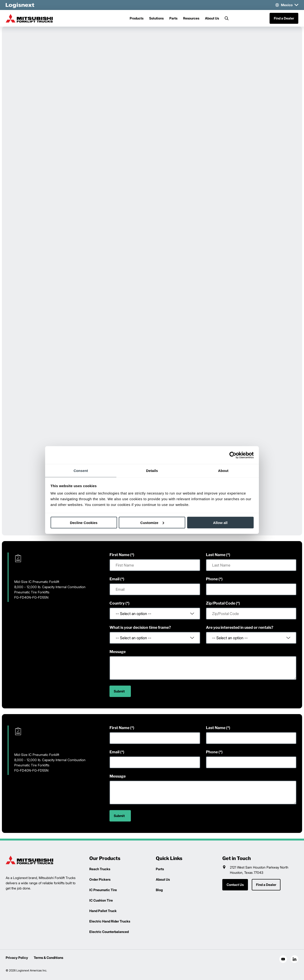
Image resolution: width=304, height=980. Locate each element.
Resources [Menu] (191, 18)
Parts (173, 18)
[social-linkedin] (294, 959)
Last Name (216, 555)
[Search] (227, 18)
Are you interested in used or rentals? (240, 627)
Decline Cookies (84, 522)
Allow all (220, 522)
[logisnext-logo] (29, 860)
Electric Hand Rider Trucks (110, 921)
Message (118, 652)
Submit (119, 691)
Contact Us (235, 885)
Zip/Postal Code (221, 603)
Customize (152, 522)
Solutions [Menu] (156, 18)
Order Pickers (100, 879)
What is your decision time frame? (140, 627)
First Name (119, 555)
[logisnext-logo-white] (20, 5)
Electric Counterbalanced (109, 932)
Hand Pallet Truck (103, 911)
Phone (212, 579)
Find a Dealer (284, 18)
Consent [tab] (81, 471)
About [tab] (223, 471)
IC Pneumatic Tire (103, 890)
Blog (159, 890)
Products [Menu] (137, 18)
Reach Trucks (100, 869)
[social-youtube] (283, 959)
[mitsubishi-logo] (29, 18)
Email (114, 579)
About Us (212, 18)
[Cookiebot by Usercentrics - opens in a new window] (233, 455)
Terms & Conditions (48, 958)
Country (117, 603)
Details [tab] (152, 471)
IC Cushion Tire (101, 900)
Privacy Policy (17, 958)
